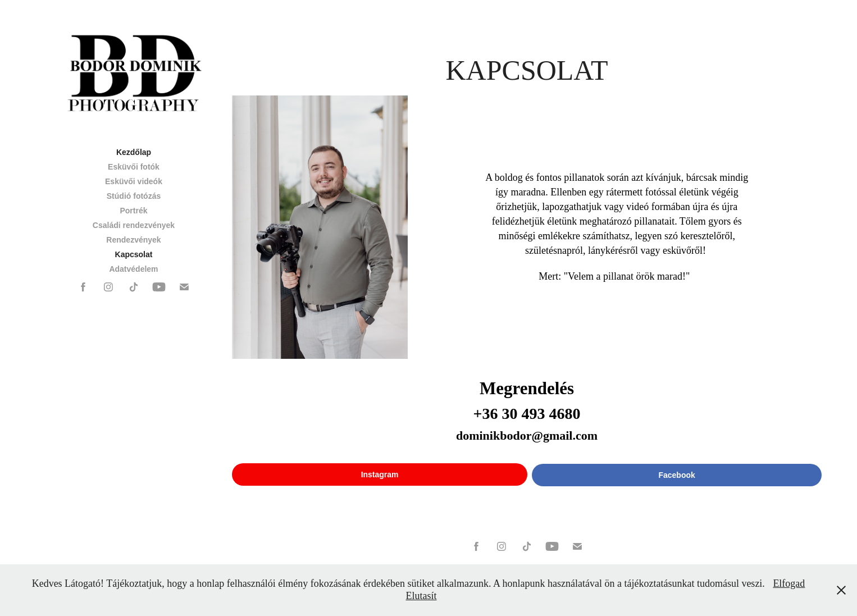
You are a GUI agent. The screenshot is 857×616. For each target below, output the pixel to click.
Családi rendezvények (134, 225)
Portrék (133, 211)
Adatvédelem (133, 269)
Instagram (380, 474)
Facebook (676, 475)
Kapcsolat (134, 254)
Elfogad (789, 583)
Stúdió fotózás (134, 196)
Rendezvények (133, 240)
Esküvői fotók (134, 167)
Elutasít (421, 596)
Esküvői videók (134, 181)
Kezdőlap (134, 152)
